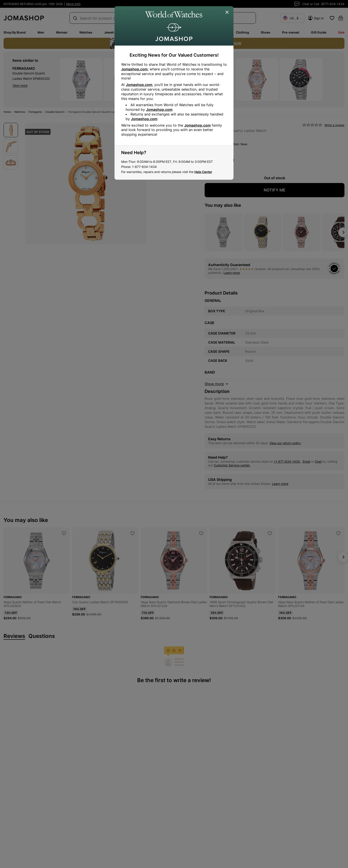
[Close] (227, 12)
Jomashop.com (134, 69)
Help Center (203, 172)
